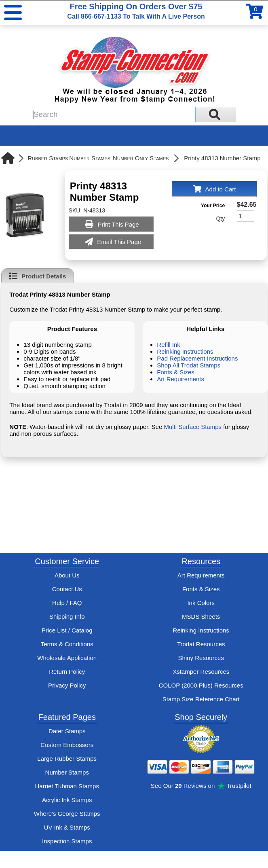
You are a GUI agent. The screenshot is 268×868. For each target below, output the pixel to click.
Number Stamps (90, 158)
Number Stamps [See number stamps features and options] (67, 772)
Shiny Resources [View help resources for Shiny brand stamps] (201, 658)
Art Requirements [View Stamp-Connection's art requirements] (201, 575)
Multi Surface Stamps (193, 427)
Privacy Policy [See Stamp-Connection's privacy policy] (67, 685)
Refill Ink (169, 345)
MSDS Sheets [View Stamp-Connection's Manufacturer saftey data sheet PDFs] (201, 617)
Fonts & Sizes (176, 372)
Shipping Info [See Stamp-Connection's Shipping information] (67, 617)
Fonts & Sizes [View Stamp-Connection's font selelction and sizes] (201, 589)
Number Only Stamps (141, 158)
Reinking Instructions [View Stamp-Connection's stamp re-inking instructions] (201, 630)
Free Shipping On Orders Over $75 (136, 11)
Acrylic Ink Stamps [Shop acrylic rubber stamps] (67, 800)
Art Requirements (180, 379)
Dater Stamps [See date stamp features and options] (67, 731)
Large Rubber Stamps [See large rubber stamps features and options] (67, 759)
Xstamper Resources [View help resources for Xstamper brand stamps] (201, 672)
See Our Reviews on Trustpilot (201, 786)
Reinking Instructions (185, 351)
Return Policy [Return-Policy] (67, 672)
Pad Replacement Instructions (197, 358)
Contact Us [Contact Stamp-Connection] (67, 589)
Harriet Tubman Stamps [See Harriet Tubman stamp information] (67, 786)
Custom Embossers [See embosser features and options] (67, 745)
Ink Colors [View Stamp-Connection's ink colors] (201, 603)
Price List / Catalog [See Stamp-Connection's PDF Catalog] (67, 630)
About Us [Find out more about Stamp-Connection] (67, 575)
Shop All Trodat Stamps (189, 365)
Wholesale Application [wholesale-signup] (67, 658)
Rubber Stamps (48, 158)
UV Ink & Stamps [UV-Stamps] (67, 827)
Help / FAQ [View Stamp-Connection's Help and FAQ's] (67, 603)
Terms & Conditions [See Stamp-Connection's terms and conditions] (67, 644)
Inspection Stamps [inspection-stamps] (67, 841)
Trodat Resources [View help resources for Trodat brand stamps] (201, 644)
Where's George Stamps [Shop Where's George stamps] (67, 814)
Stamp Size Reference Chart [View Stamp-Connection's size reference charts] (201, 699)
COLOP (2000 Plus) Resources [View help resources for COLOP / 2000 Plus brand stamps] (201, 685)
